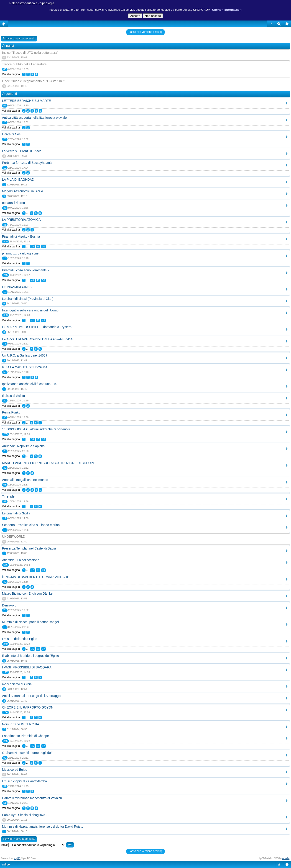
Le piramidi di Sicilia (16, 513)
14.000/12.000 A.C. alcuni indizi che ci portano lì (36, 429)
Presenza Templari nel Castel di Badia (29, 548)
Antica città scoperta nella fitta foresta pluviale (34, 118)
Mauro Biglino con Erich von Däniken (28, 593)
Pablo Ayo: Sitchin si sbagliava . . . (26, 815)
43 (43, 320)
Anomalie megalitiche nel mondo (25, 480)
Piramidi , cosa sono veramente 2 (26, 270)
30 (43, 247)
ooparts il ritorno (13, 203)
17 (43, 649)
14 (32, 439)
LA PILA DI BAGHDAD (18, 180)
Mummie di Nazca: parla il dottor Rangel (30, 622)
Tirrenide (8, 496)
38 (38, 570)
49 (38, 280)
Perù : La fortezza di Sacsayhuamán (28, 163)
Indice (6, 864)
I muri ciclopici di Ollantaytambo (24, 781)
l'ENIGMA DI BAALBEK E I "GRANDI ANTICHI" (36, 577)
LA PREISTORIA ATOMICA (21, 220)
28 (32, 247)
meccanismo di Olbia (17, 684)
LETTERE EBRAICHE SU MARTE (26, 101)
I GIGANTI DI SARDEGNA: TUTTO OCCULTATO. (37, 339)
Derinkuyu (9, 605)
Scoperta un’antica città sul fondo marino (31, 525)
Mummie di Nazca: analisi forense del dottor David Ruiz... (43, 827)
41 (32, 320)
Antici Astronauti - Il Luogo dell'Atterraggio (32, 696)
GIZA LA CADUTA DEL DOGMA (25, 367)
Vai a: (4, 845)
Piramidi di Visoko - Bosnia (21, 236)
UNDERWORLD (14, 537)
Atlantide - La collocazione (21, 560)
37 (32, 570)
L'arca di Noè (11, 134)
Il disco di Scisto (13, 396)
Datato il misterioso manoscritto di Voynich (32, 798)
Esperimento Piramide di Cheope (25, 736)
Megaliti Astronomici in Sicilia (23, 191)
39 (43, 570)
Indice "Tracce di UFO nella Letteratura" (30, 53)
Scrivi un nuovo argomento (19, 39)
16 (43, 439)
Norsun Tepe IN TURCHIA (21, 724)
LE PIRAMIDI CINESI (17, 287)
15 (38, 439)
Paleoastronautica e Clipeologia (32, 3)
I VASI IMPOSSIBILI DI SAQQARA (27, 667)
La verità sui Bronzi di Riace (22, 151)
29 (38, 247)
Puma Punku (11, 412)
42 (38, 320)
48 (32, 280)
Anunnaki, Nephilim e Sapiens (23, 446)
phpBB (17, 858)
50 (43, 280)
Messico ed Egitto (15, 770)
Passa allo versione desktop (145, 32)
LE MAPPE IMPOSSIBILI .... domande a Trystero (37, 327)
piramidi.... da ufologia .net (21, 253)
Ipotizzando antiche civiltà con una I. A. (29, 384)
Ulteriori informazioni (227, 10)
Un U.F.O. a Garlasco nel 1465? (25, 355)
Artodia (286, 858)
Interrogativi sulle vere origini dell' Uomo (30, 310)
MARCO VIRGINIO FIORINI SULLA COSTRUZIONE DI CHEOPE (48, 463)
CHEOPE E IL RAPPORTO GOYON (28, 707)
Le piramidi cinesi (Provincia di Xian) (28, 299)
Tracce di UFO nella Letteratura (24, 64)
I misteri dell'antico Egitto (20, 639)
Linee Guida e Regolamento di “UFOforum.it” (34, 81)
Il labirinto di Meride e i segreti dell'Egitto (31, 656)
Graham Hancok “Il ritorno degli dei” (27, 753)
